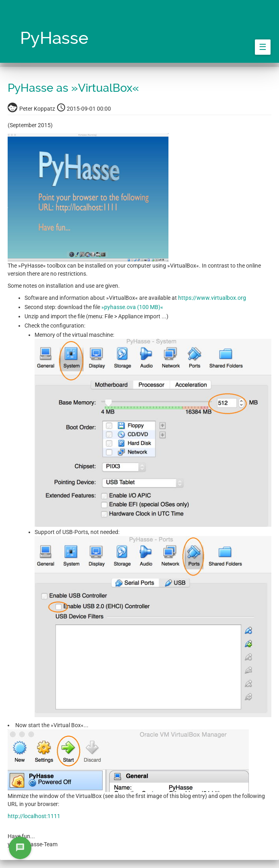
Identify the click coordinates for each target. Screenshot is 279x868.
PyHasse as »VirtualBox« (73, 88)
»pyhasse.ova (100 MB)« (132, 307)
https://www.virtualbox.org (212, 298)
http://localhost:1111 (34, 816)
